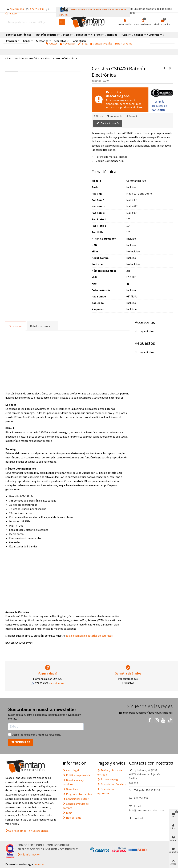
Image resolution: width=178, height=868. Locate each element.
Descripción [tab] (15, 326)
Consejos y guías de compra (76, 806)
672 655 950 (37, 9)
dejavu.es (39, 864)
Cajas (126, 35)
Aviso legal (71, 770)
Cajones (139, 35)
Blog (83, 43)
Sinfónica (154, 35)
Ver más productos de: (159, 106)
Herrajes (112, 35)
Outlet (52, 43)
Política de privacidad (77, 775)
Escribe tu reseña (108, 123)
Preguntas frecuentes (77, 794)
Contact (136, 818)
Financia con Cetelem (112, 784)
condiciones (29, 735)
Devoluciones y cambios (73, 782)
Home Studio (79, 41)
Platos (67, 35)
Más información (30, 854)
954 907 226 (17, 9)
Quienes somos (17, 831)
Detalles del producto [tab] (42, 326)
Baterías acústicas (47, 35)
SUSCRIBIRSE (21, 742)
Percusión (12, 41)
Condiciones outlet (76, 799)
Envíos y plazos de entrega (110, 772)
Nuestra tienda (40, 831)
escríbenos (58, 683)
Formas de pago (108, 779)
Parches (97, 35)
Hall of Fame (124, 43)
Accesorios (42, 41)
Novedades (68, 43)
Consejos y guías (101, 43)
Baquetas (82, 35)
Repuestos (60, 41)
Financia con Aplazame (106, 791)
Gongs (27, 41)
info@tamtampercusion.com (147, 810)
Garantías (70, 789)
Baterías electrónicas (19, 35)
